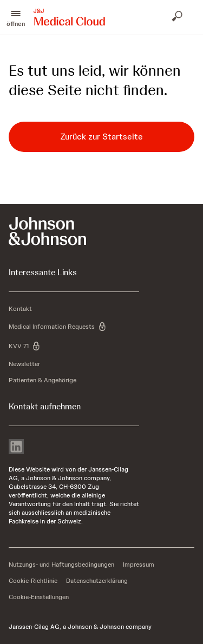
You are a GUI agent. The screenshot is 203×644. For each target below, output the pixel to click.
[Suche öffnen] (178, 17)
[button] (16, 17)
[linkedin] (16, 448)
